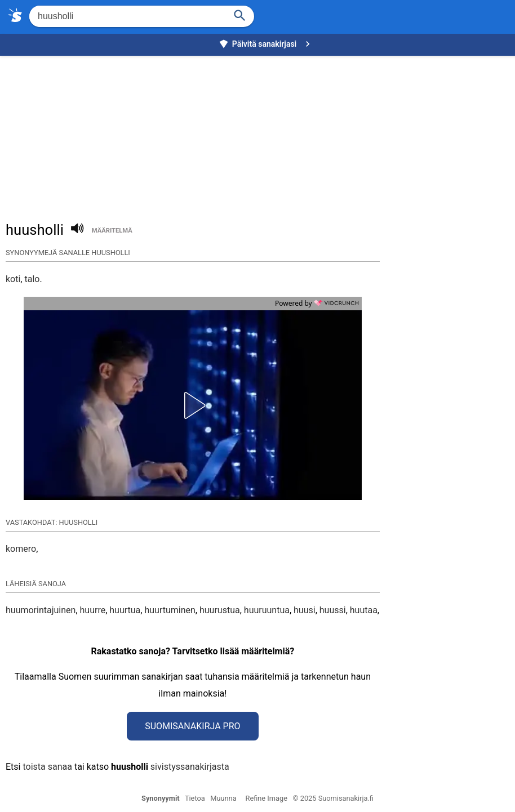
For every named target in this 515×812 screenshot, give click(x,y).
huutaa (364, 610)
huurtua (125, 610)
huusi (305, 610)
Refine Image (267, 798)
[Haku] (240, 14)
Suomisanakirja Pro (192, 726)
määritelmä (112, 231)
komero (21, 549)
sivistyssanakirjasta (190, 767)
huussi (333, 610)
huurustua (220, 610)
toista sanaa (47, 767)
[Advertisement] (260, 133)
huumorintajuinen (41, 610)
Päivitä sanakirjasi (266, 44)
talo (32, 279)
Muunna (223, 798)
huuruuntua (267, 610)
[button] (193, 405)
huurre (93, 610)
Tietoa (195, 798)
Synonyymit (161, 798)
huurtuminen (170, 610)
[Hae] (126, 16)
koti (13, 279)
